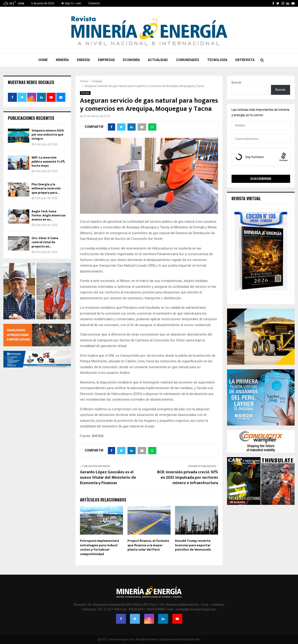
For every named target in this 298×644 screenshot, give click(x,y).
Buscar (237, 82)
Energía (83, 60)
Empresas (106, 60)
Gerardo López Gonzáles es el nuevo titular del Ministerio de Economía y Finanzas (108, 478)
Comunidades (188, 60)
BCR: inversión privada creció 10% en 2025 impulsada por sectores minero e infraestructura (188, 478)
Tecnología (217, 60)
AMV (198, 639)
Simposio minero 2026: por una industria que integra (48, 135)
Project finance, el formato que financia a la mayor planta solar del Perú (148, 545)
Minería (62, 60)
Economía (131, 60)
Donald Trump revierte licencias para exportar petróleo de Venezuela (193, 545)
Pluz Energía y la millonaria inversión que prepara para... (46, 188)
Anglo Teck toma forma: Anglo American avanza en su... (49, 215)
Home (43, 60)
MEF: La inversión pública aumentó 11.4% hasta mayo (48, 162)
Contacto (94, 3)
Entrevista (245, 60)
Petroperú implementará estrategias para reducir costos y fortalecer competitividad (99, 547)
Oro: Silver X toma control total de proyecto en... (45, 242)
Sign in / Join (71, 3)
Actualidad (158, 60)
